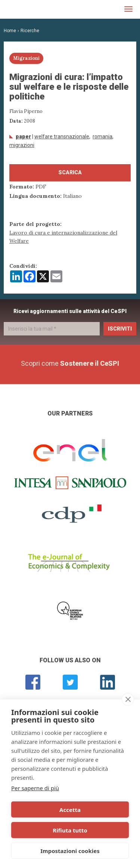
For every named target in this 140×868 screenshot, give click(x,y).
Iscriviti (120, 329)
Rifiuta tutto (70, 830)
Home (10, 31)
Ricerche (30, 31)
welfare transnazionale (62, 137)
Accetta (70, 810)
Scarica (70, 172)
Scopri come (70, 363)
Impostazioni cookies (70, 851)
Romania (102, 137)
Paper (23, 137)
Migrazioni (22, 145)
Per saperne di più (35, 788)
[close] (128, 699)
